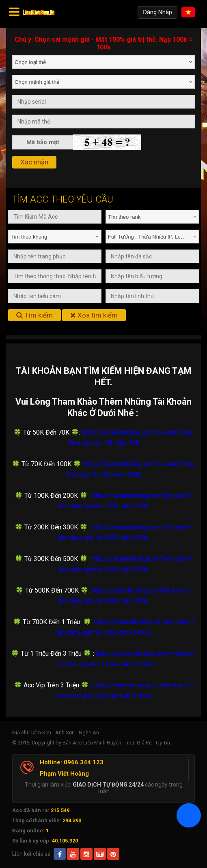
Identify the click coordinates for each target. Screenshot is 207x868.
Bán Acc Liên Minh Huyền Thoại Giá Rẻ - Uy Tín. (117, 743)
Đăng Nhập (157, 12)
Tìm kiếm (34, 315)
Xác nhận (34, 162)
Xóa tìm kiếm (94, 315)
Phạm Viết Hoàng (64, 774)
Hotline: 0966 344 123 (72, 762)
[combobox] (103, 62)
